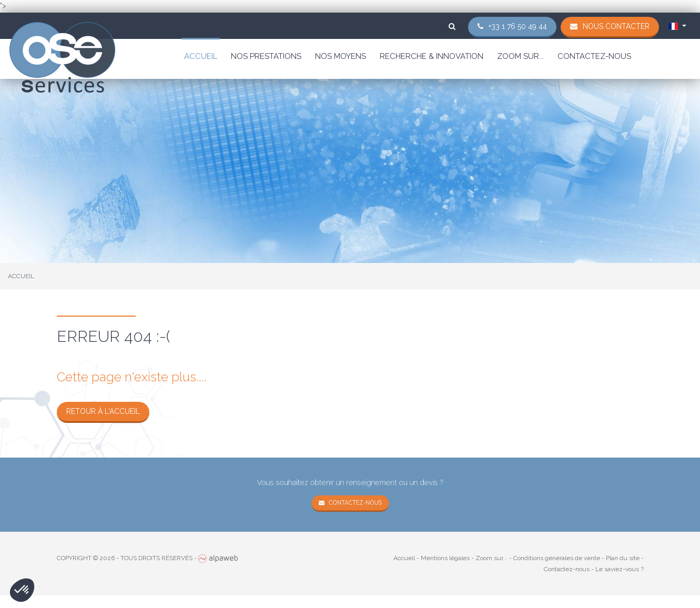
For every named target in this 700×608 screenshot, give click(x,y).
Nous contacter (616, 26)
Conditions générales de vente (557, 558)
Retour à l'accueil (103, 411)
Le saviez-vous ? (620, 569)
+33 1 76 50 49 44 (518, 26)
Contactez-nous (594, 56)
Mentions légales (445, 558)
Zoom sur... (520, 56)
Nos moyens (341, 56)
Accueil (201, 56)
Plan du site (623, 558)
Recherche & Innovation (432, 56)
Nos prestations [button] (266, 56)
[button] (22, 590)
